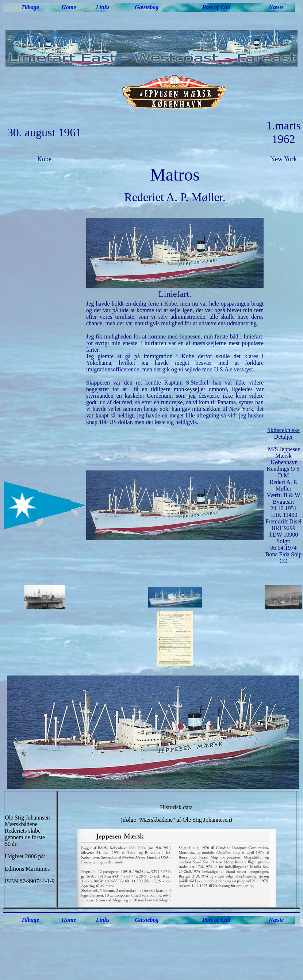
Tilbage (30, 7)
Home (69, 7)
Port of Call (216, 7)
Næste (276, 7)
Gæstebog (147, 7)
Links (103, 7)
